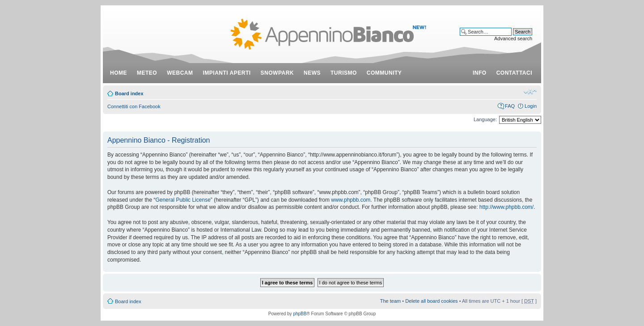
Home (119, 73)
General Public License (183, 200)
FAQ (510, 106)
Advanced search (513, 38)
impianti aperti (227, 73)
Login (531, 106)
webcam (180, 73)
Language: (485, 119)
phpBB (300, 314)
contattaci (514, 73)
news (312, 73)
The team (390, 301)
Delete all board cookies (431, 301)
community (384, 73)
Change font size (530, 92)
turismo (344, 73)
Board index (129, 93)
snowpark (277, 73)
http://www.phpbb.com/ (506, 207)
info (480, 73)
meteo (147, 73)
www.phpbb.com (351, 200)
